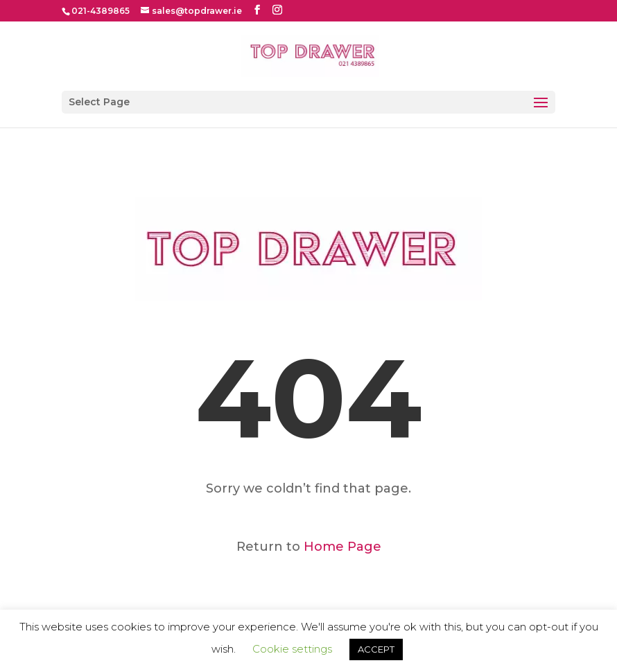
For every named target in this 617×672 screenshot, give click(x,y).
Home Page (342, 547)
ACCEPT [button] (376, 649)
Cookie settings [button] (292, 649)
